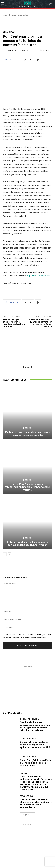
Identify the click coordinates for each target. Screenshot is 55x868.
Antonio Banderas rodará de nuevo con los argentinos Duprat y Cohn (28, 543)
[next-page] (9, 554)
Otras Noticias (27, 796)
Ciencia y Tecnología (29, 719)
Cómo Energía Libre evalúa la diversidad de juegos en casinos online (35, 763)
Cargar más (28, 814)
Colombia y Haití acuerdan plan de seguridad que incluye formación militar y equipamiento (36, 803)
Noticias (13, 15)
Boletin (23, 773)
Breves (27, 428)
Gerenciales (23, 15)
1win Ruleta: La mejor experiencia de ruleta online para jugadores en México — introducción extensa (35, 726)
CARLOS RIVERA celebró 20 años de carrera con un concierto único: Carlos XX (41, 323)
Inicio (5, 15)
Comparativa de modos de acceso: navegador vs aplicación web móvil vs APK (35, 745)
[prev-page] (5, 554)
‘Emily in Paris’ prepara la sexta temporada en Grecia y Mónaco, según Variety (27, 487)
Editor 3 (14, 50)
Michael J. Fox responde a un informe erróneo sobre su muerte (28, 433)
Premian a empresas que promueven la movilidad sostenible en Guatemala (15, 323)
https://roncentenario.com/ (39, 276)
